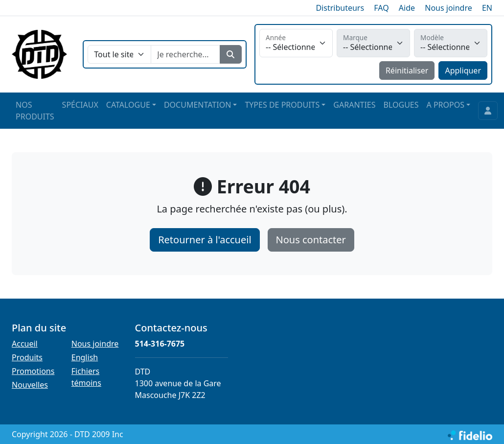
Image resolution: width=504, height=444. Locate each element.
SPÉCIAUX (80, 105)
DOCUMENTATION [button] (197, 105)
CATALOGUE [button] (128, 105)
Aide (407, 8)
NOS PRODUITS (35, 111)
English (85, 357)
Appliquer (463, 70)
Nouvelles (30, 385)
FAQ (381, 8)
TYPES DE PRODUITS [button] (282, 105)
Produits (27, 357)
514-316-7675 (160, 344)
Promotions (33, 371)
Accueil (25, 344)
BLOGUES (401, 105)
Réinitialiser (407, 70)
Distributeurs (340, 8)
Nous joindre (448, 8)
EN (487, 8)
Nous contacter (311, 240)
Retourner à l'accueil (205, 240)
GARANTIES (354, 105)
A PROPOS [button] (446, 105)
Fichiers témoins (86, 377)
